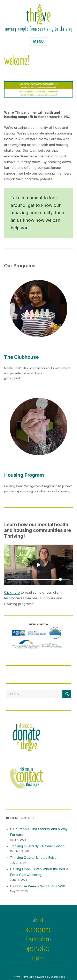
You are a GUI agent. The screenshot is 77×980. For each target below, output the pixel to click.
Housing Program (24, 475)
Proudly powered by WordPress (45, 977)
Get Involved (38, 948)
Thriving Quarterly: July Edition (34, 858)
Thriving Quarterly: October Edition (37, 846)
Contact (38, 958)
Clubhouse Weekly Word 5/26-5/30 (38, 886)
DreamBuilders (38, 939)
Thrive (16, 977)
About (38, 920)
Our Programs (38, 929)
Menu (38, 41)
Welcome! (38, 910)
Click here (12, 592)
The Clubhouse (21, 357)
